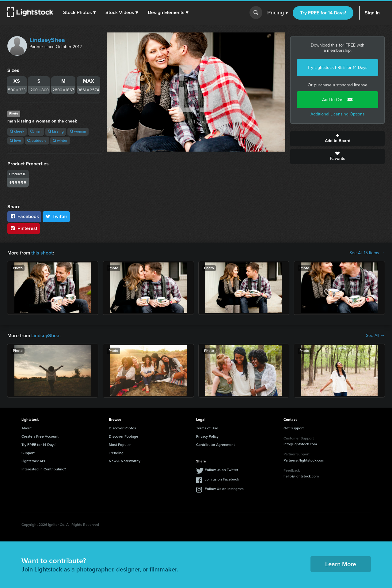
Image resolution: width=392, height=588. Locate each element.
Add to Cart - (337, 100)
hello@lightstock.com (301, 476)
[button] (79, 13)
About (27, 428)
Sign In (372, 13)
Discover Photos (122, 428)
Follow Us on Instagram (224, 489)
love (15, 141)
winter (60, 141)
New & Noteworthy (125, 461)
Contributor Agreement (215, 445)
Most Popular (120, 445)
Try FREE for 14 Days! (323, 13)
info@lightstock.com (300, 444)
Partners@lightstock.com (304, 460)
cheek (17, 131)
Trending (116, 453)
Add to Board (337, 139)
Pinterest (24, 228)
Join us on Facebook (222, 479)
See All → (375, 336)
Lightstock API (33, 461)
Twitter (56, 216)
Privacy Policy (207, 436)
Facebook (24, 216)
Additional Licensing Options (338, 114)
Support (28, 453)
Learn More (341, 564)
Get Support (294, 428)
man (36, 131)
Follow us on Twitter (221, 470)
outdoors (37, 141)
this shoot (42, 253)
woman (78, 131)
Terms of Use (207, 428)
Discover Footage (124, 436)
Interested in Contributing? (44, 469)
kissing (56, 131)
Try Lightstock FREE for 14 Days (337, 68)
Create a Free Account (40, 436)
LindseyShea (47, 40)
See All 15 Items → (367, 253)
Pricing (278, 13)
